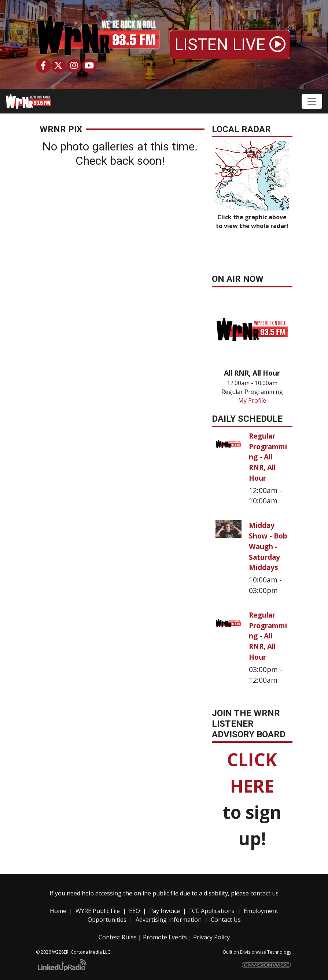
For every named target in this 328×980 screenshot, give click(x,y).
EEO (134, 911)
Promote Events (165, 937)
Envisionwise (253, 952)
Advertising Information (169, 920)
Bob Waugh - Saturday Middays (268, 552)
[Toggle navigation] (312, 101)
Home (58, 911)
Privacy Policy (211, 937)
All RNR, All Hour (262, 467)
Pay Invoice (165, 911)
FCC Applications (212, 911)
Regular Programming (268, 446)
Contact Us (226, 920)
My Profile (252, 400)
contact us (264, 893)
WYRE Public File (98, 911)
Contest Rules (118, 937)
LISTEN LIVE (230, 45)
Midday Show (262, 530)
